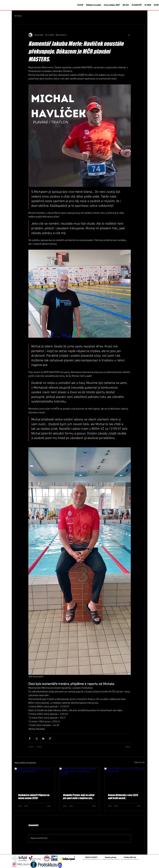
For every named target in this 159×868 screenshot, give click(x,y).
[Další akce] (129, 35)
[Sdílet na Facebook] (30, 738)
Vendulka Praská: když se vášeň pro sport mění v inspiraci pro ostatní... (78, 797)
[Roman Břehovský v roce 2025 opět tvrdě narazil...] (124, 779)
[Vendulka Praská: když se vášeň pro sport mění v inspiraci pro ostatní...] (79, 779)
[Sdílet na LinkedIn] (43, 738)
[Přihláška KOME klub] (130, 857)
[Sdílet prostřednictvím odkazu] (50, 738)
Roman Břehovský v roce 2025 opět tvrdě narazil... (123, 797)
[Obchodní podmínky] (111, 857)
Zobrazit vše (140, 762)
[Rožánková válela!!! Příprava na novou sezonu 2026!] (35, 779)
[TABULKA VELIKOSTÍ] (91, 857)
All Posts (18, 16)
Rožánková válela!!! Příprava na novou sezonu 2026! (34, 797)
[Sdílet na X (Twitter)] (36, 738)
